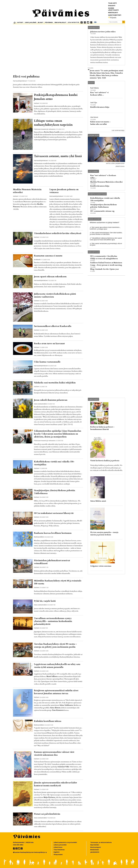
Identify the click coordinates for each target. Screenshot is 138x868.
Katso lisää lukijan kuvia (115, 163)
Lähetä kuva (120, 166)
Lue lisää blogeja (118, 130)
